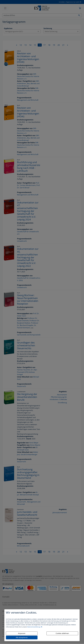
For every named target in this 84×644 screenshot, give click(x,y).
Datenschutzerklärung (34, 627)
